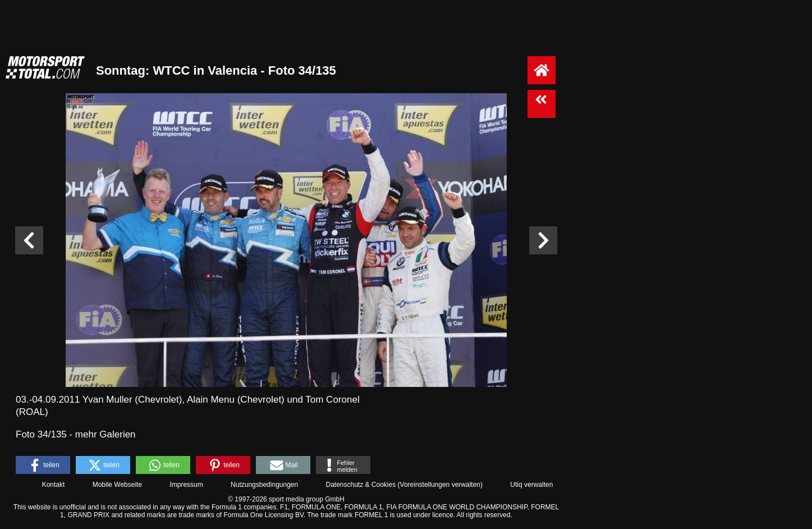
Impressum (186, 485)
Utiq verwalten (531, 485)
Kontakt (54, 485)
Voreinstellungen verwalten (440, 485)
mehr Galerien (105, 434)
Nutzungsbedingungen (264, 485)
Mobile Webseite (118, 485)
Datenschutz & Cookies (361, 485)
